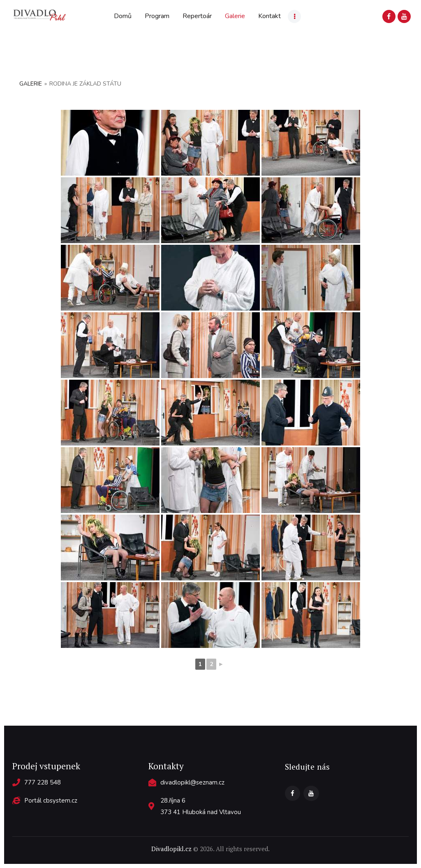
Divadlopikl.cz (171, 849)
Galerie (31, 84)
